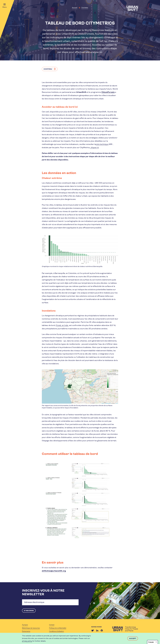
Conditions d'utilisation (56, 631)
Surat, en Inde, (62, 325)
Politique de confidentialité (58, 628)
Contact (52, 625)
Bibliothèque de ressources (31, 628)
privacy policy (27, 641)
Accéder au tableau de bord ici (60, 107)
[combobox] (152, 642)
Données (85, 8)
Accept (133, 638)
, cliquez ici (94, 148)
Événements (26, 631)
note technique (102, 144)
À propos (25, 625)
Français (151, 642)
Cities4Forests (108, 92)
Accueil (75, 8)
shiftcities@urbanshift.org (54, 571)
